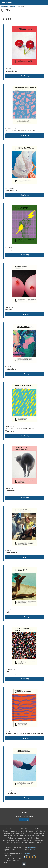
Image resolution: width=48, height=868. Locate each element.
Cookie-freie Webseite (30, 855)
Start (2, 6)
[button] (45, 2)
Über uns (8, 6)
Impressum (27, 854)
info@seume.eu (32, 847)
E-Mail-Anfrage (24, 820)
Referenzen (16, 6)
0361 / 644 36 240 (34, 849)
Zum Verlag (25, 76)
